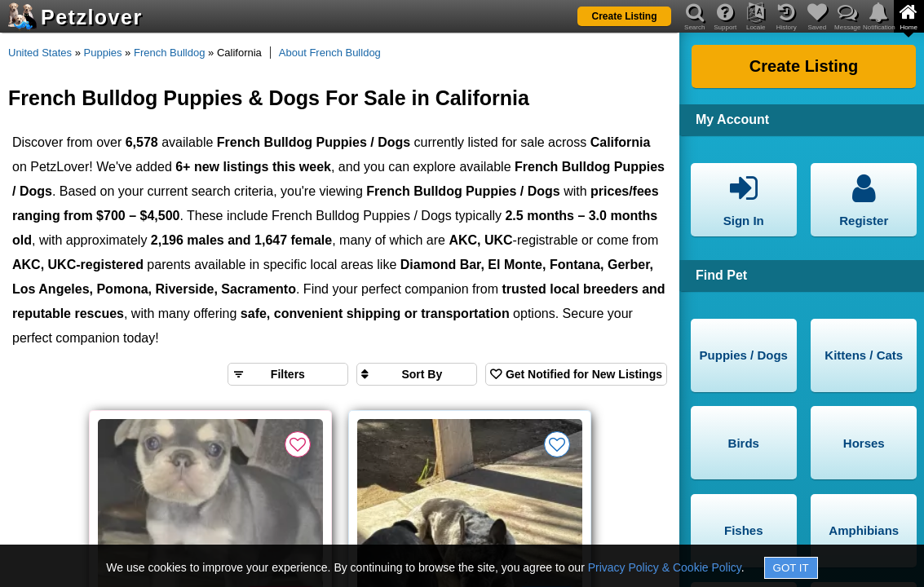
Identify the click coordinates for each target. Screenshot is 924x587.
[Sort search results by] (417, 374)
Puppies (103, 53)
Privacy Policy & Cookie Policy (665, 567)
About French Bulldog (330, 53)
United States (40, 53)
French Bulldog (169, 53)
